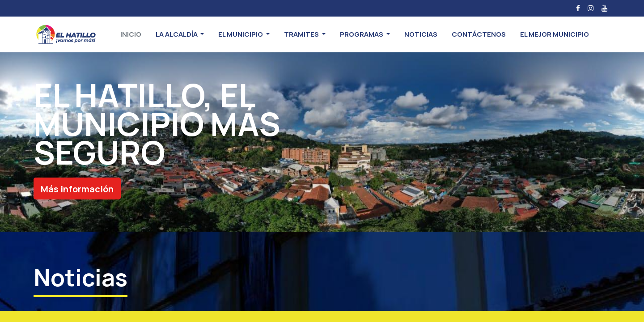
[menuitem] (131, 35)
